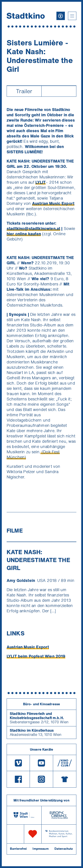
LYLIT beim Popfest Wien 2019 (36, 656)
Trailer (24, 91)
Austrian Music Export (28, 647)
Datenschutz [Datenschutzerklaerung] (64, 849)
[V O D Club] (65, 763)
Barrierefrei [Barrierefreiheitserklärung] (18, 849)
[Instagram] (41, 779)
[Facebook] (18, 779)
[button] (72, 16)
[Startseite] (26, 16)
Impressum (41, 849)
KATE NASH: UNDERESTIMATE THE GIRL (38, 560)
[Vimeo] (18, 763)
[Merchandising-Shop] (65, 779)
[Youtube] (41, 763)
